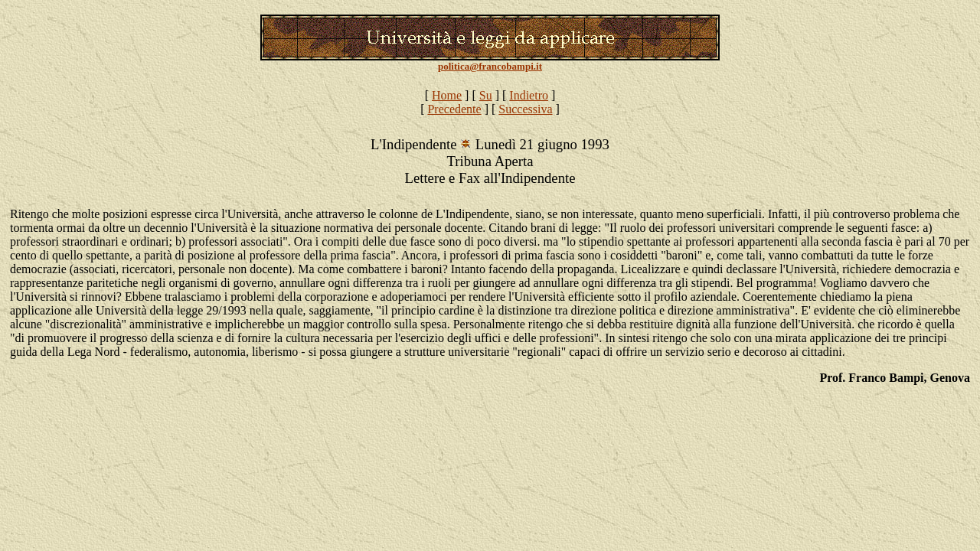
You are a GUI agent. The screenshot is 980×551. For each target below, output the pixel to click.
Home (447, 95)
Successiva (525, 109)
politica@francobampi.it (490, 66)
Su (486, 95)
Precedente (454, 109)
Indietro (529, 95)
